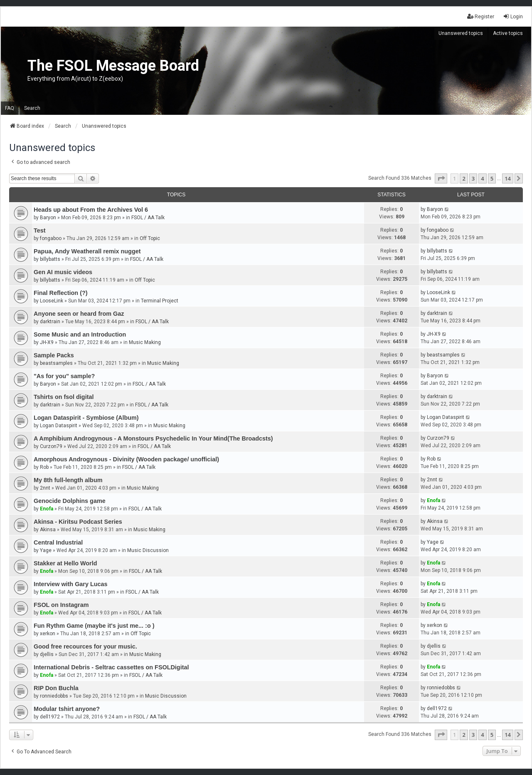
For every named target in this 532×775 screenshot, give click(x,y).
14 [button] (508, 178)
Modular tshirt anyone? (67, 709)
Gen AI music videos (63, 272)
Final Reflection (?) (61, 293)
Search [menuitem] (32, 108)
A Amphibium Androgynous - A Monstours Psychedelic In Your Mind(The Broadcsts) (153, 438)
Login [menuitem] (513, 16)
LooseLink (52, 301)
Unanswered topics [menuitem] (461, 33)
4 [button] (482, 178)
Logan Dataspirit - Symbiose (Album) (86, 418)
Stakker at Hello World (65, 563)
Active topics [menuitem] (508, 33)
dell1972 (50, 717)
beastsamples (56, 363)
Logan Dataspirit (59, 426)
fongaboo (51, 238)
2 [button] (464, 178)
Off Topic (150, 238)
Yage (46, 550)
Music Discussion (148, 550)
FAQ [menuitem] (10, 108)
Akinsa (48, 530)
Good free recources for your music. (85, 646)
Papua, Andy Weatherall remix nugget (87, 251)
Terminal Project (160, 301)
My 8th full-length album (68, 480)
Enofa (47, 509)
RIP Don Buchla (56, 688)
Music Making (145, 342)
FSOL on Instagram (61, 605)
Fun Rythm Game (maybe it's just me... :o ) (94, 626)
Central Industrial (58, 542)
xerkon (48, 634)
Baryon (48, 218)
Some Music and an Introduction (80, 334)
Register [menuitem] (481, 16)
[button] (441, 178)
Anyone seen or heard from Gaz (79, 314)
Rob (44, 467)
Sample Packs (54, 355)
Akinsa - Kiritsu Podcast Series (78, 522)
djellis (47, 654)
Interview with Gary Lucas (71, 584)
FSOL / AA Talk (148, 218)
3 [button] (473, 178)
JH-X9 (47, 342)
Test (40, 230)
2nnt (45, 488)
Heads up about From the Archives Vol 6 (91, 210)
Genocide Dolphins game (70, 501)
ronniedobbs (54, 696)
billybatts (50, 259)
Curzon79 (51, 446)
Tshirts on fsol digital (64, 397)
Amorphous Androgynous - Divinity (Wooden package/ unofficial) (126, 459)
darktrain (50, 322)
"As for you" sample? (64, 376)
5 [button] (492, 178)
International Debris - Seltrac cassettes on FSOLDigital (111, 667)
